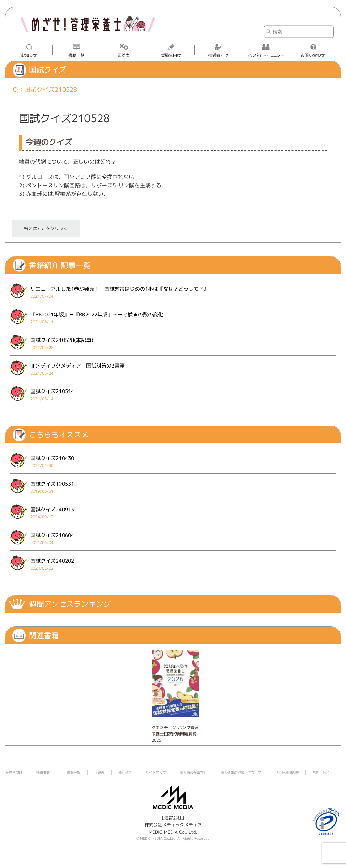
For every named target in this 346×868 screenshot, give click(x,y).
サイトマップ (156, 772)
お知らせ (29, 55)
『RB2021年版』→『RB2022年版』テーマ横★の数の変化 (97, 314)
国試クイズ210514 (52, 391)
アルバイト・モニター (266, 55)
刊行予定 (125, 772)
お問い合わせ (313, 55)
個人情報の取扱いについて (241, 772)
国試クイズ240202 (52, 561)
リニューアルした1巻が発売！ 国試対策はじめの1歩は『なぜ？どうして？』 (120, 289)
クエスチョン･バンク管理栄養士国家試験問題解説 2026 (175, 734)
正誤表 (124, 55)
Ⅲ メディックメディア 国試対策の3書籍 (78, 366)
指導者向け (218, 55)
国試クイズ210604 (52, 535)
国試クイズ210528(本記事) (62, 340)
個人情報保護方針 (193, 772)
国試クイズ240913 (52, 509)
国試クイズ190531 (52, 484)
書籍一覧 (76, 55)
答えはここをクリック (46, 228)
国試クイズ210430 (52, 458)
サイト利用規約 (287, 772)
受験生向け (171, 55)
